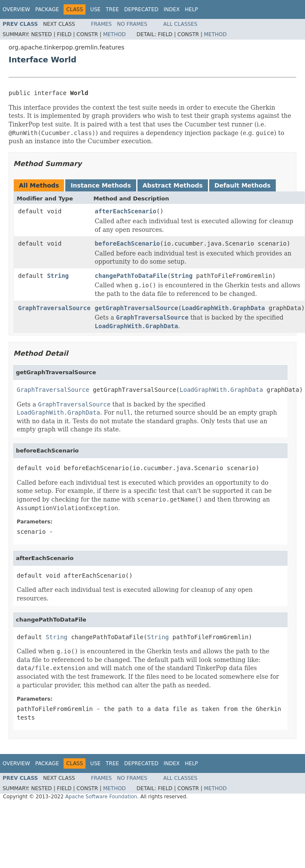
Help (191, 9)
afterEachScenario (126, 211)
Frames (102, 24)
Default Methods (242, 185)
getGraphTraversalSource (137, 308)
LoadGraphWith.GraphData (223, 308)
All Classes (180, 24)
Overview (16, 9)
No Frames (132, 24)
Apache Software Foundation (101, 797)
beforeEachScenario (128, 243)
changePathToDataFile (131, 276)
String (58, 276)
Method (114, 34)
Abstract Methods (173, 185)
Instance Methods (101, 185)
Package (47, 9)
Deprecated (141, 9)
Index (172, 9)
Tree (112, 9)
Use (95, 9)
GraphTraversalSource (54, 308)
